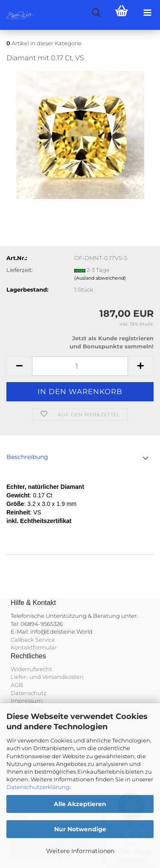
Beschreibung (27, 457)
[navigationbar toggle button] (147, 13)
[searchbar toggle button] (96, 13)
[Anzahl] (80, 366)
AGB (17, 685)
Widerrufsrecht (31, 669)
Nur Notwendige (80, 829)
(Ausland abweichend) (100, 278)
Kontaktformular (34, 647)
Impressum (27, 701)
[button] (19, 366)
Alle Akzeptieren (80, 804)
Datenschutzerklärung (38, 787)
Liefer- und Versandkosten (47, 677)
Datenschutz (29, 693)
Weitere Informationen (80, 851)
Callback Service (33, 640)
